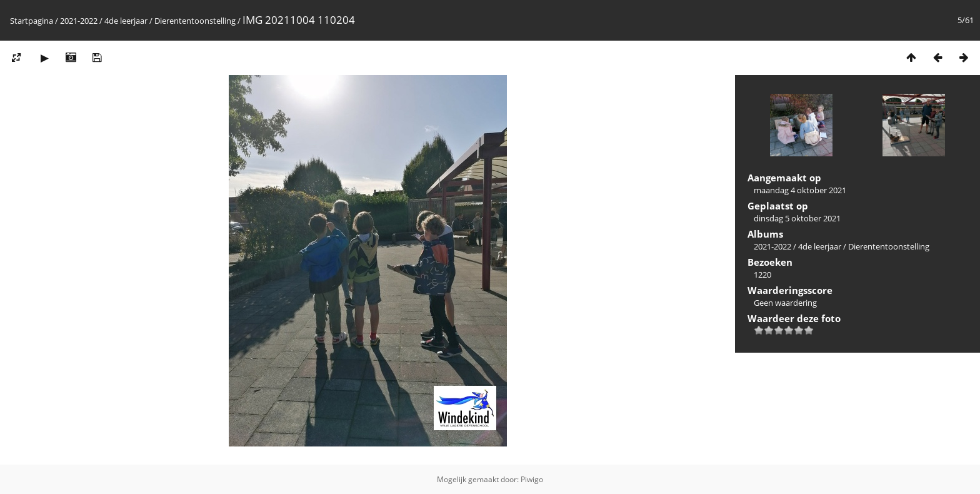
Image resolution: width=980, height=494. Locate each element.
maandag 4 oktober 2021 (800, 190)
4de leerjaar (126, 21)
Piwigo (532, 479)
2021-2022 (79, 21)
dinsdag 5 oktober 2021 (797, 218)
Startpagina (32, 21)
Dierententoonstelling (195, 21)
